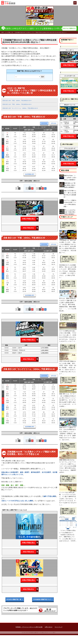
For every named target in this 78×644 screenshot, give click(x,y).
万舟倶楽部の (43, 599)
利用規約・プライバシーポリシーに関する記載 (29, 627)
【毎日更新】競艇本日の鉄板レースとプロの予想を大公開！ (68, 224)
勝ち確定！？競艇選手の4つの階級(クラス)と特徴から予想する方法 (69, 445)
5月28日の (15, 599)
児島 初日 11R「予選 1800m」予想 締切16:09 (17, 104)
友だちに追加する (69, 28)
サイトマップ (59, 627)
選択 (43, 77)
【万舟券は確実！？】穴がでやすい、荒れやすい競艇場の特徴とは (68, 316)
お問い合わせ (49, 627)
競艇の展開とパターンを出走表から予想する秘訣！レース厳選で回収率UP (68, 511)
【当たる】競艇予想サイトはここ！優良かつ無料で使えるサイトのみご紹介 (68, 413)
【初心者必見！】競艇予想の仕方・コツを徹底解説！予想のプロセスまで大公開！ (68, 284)
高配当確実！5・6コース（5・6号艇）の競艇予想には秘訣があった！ (68, 479)
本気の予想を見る (30, 219)
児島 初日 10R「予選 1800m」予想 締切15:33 (17, 101)
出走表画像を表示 (30, 174)
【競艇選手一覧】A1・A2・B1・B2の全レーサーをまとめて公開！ (69, 258)
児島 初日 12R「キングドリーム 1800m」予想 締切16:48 (20, 108)
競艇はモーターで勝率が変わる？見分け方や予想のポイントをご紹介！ (68, 380)
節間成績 (54, 123)
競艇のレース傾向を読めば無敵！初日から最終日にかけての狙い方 (68, 347)
